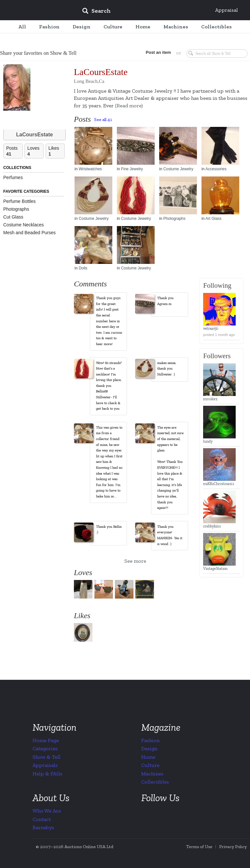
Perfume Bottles (20, 201)
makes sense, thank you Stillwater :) (167, 369)
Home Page (46, 740)
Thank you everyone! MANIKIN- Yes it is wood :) (170, 535)
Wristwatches (90, 169)
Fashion (150, 740)
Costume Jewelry (178, 169)
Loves (35, 151)
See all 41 (103, 120)
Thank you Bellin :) (109, 530)
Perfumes (13, 177)
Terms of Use (199, 847)
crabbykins (212, 526)
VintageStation (215, 569)
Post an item (149, 52)
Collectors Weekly (38, 10)
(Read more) (129, 106)
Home (148, 757)
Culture (150, 765)
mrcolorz (210, 399)
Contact (42, 819)
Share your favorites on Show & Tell (38, 53)
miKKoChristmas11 (219, 484)
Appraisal (227, 10)
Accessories (216, 169)
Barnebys (43, 827)
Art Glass (213, 219)
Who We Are (47, 811)
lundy (208, 441)
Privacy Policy (233, 847)
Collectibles (155, 782)
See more (135, 561)
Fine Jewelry (132, 169)
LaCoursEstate (35, 135)
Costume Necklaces (24, 225)
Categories (45, 748)
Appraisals (45, 765)
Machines (152, 774)
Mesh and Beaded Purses (29, 233)
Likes (57, 151)
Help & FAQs (48, 774)
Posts (14, 151)
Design (149, 748)
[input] (144, 12)
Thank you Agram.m (165, 301)
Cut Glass (13, 217)
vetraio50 (211, 328)
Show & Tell (47, 757)
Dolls (83, 268)
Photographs (16, 209)
